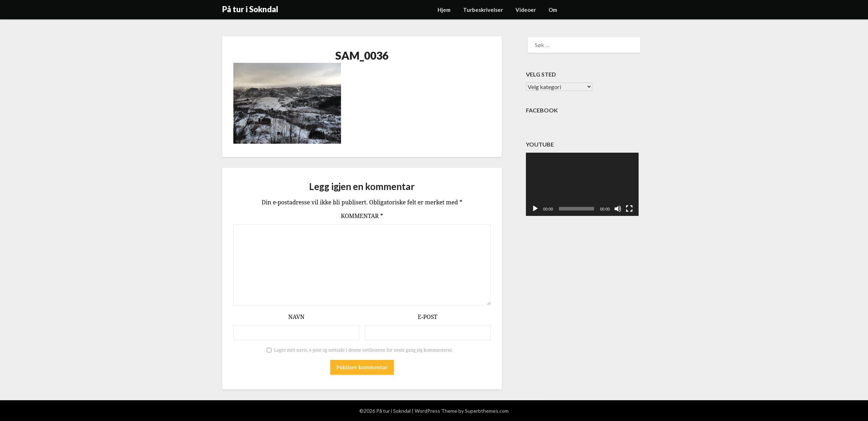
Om (553, 10)
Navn (296, 317)
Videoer (526, 10)
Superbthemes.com (487, 411)
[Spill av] (535, 209)
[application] (582, 184)
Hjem (444, 10)
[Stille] (618, 209)
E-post (428, 317)
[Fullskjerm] (629, 209)
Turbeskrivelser (483, 10)
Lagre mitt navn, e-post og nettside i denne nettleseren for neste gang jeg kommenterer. (363, 350)
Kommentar (362, 216)
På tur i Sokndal (250, 9)
